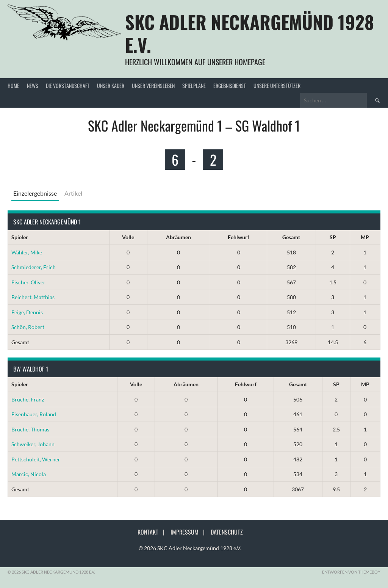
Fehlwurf (239, 237)
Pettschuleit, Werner (36, 459)
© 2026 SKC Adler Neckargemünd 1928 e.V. (190, 548)
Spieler (20, 237)
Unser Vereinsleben (153, 85)
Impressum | (190, 532)
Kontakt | (153, 532)
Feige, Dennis (27, 312)
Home (13, 85)
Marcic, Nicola (29, 474)
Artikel (73, 193)
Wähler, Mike (27, 252)
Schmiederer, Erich (34, 267)
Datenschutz (227, 532)
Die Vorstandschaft (68, 85)
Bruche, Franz (28, 399)
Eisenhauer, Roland (34, 414)
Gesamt (291, 237)
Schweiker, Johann (33, 444)
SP (333, 237)
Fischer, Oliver (28, 282)
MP (365, 237)
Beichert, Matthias (33, 297)
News (33, 85)
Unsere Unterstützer (277, 85)
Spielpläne (194, 85)
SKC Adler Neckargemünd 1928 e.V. (250, 33)
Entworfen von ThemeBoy (351, 572)
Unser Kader (111, 85)
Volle (128, 237)
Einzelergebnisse (35, 193)
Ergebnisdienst (230, 85)
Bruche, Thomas (30, 429)
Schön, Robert (28, 327)
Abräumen (178, 237)
